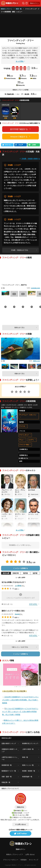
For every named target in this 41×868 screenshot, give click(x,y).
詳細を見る (20, 807)
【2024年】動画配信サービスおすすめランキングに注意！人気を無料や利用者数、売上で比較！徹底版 (20, 700)
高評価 (25, 573)
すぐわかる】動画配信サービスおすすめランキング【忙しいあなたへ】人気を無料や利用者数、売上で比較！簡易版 (20, 712)
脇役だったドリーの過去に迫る (13, 611)
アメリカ (23, 426)
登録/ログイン (34, 3)
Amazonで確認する (20, 136)
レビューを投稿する (21, 568)
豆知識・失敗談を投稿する (30, 159)
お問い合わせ (21, 824)
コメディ (32, 440)
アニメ (22, 440)
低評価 (35, 573)
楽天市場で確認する (21, 129)
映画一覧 (19, 9)
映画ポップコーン (7, 9)
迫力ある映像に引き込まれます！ (14, 582)
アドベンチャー (25, 435)
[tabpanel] (21, 675)
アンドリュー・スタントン (28, 416)
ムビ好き (18, 586)
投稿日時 (16, 573)
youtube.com (35, 288)
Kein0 (17, 614)
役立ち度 (6, 573)
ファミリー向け (25, 445)
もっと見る (21, 61)
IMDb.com (37, 361)
